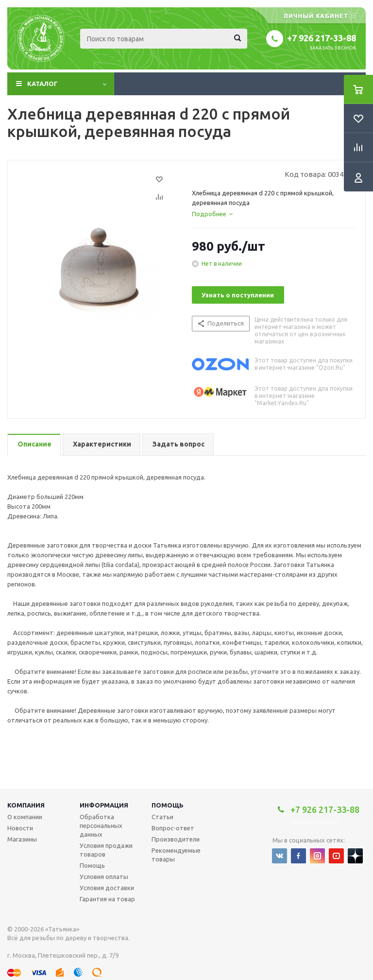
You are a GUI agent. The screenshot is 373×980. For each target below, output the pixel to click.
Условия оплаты (104, 877)
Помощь (168, 805)
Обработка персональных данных (101, 825)
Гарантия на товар (107, 899)
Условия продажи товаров (106, 850)
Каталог (42, 84)
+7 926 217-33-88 (322, 38)
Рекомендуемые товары (176, 855)
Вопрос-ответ (173, 828)
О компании (25, 817)
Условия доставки (107, 888)
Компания (26, 805)
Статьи (162, 817)
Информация (104, 805)
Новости (20, 828)
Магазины (22, 839)
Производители (176, 839)
